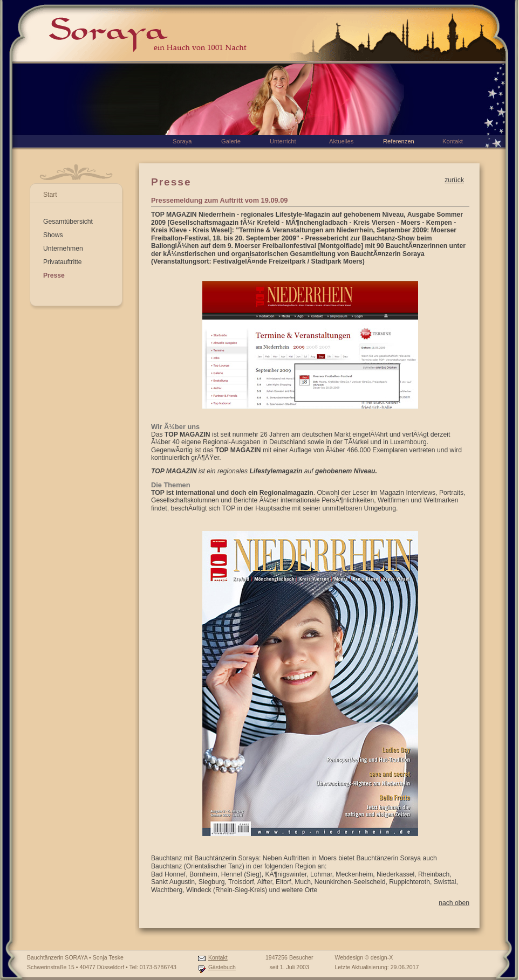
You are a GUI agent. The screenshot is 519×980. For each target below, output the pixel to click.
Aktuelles (341, 141)
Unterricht (283, 141)
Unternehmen (63, 249)
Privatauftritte (63, 262)
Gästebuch (222, 967)
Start (50, 195)
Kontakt (218, 957)
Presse (54, 275)
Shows (53, 235)
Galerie (231, 141)
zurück (454, 180)
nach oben (454, 903)
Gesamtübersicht (68, 222)
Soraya (182, 141)
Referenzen (399, 141)
